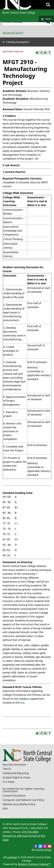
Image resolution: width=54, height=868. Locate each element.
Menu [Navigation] (46, 19)
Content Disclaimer (14, 796)
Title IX (7, 769)
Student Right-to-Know (16, 777)
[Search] (48, 5)
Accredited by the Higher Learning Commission (23, 790)
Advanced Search (13, 33)
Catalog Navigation (18, 42)
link (23, 703)
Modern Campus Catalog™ (34, 864)
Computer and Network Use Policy (23, 800)
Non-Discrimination (14, 765)
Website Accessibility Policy (19, 804)
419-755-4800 (30, 832)
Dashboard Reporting (16, 773)
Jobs (5, 808)
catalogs (12, 857)
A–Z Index (9, 782)
